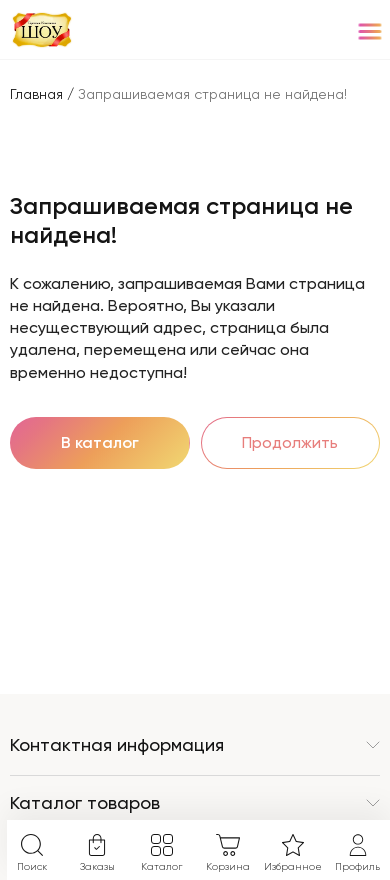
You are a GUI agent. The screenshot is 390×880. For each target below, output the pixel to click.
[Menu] (369, 30)
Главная (36, 94)
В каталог (100, 442)
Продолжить (290, 442)
